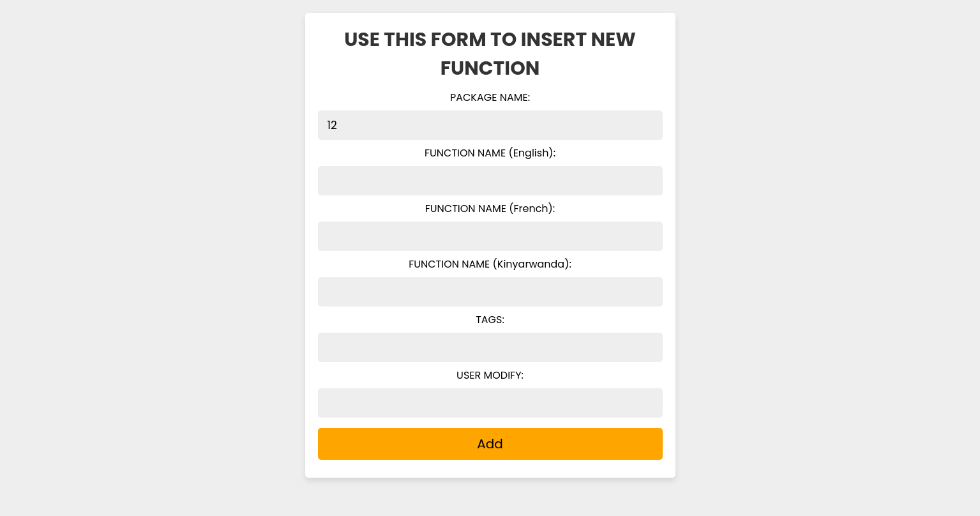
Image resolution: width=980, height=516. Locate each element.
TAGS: (490, 320)
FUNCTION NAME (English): (490, 153)
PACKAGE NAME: (490, 97)
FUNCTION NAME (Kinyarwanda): (490, 264)
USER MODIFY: (490, 375)
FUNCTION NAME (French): (490, 209)
